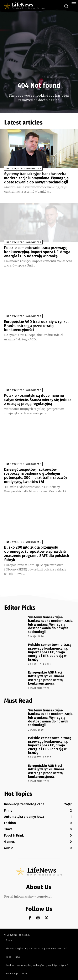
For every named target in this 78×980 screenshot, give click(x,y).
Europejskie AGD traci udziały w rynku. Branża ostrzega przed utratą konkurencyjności (36, 326)
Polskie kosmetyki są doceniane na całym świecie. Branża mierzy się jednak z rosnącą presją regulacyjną (38, 400)
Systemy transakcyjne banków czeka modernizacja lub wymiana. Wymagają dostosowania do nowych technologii (36, 178)
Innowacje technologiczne (23, 169)
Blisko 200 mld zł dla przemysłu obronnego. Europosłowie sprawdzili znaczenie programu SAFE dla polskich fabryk (37, 554)
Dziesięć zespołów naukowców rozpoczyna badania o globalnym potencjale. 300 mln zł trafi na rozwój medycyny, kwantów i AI (35, 476)
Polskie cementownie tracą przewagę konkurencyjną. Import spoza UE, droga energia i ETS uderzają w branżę (37, 252)
